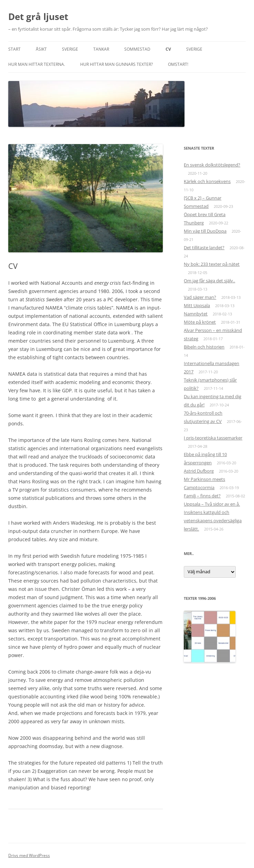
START (14, 49)
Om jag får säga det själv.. (209, 281)
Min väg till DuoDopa (205, 231)
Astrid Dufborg (199, 471)
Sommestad (137, 49)
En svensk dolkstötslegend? (212, 165)
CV (168, 49)
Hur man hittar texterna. (37, 64)
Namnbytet (196, 314)
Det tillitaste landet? (204, 248)
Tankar (101, 49)
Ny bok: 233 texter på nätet (212, 264)
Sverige (70, 49)
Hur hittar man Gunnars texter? (117, 64)
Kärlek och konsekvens (207, 181)
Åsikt (41, 49)
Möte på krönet (200, 322)
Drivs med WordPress (29, 855)
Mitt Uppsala (197, 305)
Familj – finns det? (202, 496)
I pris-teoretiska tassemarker (213, 438)
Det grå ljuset (38, 17)
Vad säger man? (200, 297)
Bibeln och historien (204, 347)
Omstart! (178, 64)
